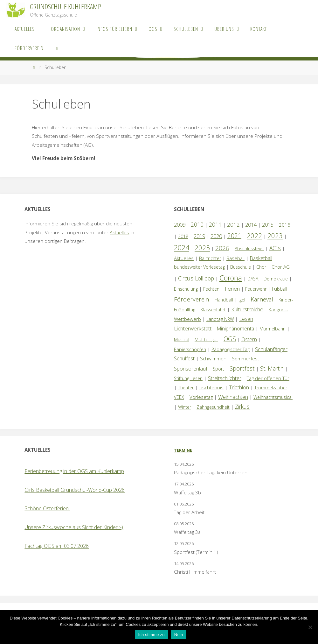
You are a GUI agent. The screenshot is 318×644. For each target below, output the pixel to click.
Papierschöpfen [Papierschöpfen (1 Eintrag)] (190, 349)
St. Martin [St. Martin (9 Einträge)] (272, 368)
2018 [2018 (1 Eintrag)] (183, 236)
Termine (183, 450)
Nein (179, 635)
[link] (57, 48)
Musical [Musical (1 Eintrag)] (182, 340)
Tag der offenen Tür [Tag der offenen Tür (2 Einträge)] (268, 378)
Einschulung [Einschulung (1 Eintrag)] (186, 289)
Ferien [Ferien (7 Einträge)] (232, 289)
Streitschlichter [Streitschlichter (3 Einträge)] (225, 378)
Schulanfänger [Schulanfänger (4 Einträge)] (271, 349)
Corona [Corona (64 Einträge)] (231, 278)
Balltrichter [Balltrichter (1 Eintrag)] (210, 258)
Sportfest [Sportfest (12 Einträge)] (242, 368)
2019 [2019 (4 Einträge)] (199, 236)
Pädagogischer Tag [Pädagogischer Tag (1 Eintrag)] (231, 349)
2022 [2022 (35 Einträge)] (254, 236)
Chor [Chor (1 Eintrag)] (261, 267)
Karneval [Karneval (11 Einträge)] (262, 299)
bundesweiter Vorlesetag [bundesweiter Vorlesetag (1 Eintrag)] (199, 267)
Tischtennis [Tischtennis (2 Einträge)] (211, 387)
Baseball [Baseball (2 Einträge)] (235, 258)
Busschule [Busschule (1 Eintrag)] (241, 267)
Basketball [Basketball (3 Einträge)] (261, 258)
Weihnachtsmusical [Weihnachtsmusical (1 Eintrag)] (273, 397)
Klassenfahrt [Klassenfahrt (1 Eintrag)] (213, 310)
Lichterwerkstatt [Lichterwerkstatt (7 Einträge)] (193, 328)
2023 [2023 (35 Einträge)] (275, 236)
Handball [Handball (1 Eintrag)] (224, 300)
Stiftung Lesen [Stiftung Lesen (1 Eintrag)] (188, 378)
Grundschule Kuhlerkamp (66, 7)
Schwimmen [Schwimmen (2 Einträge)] (213, 358)
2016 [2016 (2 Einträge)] (285, 225)
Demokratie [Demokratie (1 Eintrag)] (276, 279)
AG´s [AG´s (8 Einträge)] (275, 248)
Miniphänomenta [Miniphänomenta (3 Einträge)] (235, 329)
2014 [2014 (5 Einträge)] (251, 225)
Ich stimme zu (151, 635)
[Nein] (310, 627)
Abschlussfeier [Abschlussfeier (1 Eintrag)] (249, 248)
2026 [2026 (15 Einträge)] (222, 248)
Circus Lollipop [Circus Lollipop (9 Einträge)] (196, 278)
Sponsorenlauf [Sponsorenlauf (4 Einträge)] (191, 369)
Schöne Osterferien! (47, 508)
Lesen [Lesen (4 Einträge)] (246, 319)
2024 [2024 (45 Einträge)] (182, 248)
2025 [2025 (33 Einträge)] (202, 248)
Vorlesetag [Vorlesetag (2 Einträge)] (201, 397)
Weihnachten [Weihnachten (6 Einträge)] (233, 397)
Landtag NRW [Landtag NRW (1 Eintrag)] (220, 319)
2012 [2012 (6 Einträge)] (233, 225)
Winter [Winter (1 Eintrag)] (185, 407)
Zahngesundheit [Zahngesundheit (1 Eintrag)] (213, 407)
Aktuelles (120, 232)
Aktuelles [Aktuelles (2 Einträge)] (184, 258)
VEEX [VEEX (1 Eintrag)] (179, 397)
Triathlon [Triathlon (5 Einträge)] (239, 387)
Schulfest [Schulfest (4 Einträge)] (184, 358)
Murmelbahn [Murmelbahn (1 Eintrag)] (273, 329)
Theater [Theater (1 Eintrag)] (186, 388)
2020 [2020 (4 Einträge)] (216, 236)
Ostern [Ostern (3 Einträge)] (249, 339)
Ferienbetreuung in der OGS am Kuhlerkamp (74, 471)
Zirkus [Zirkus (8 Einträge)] (242, 407)
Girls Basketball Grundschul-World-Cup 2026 (75, 490)
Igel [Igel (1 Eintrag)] (242, 300)
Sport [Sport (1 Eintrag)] (218, 369)
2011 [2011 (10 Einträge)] (215, 224)
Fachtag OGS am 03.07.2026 (57, 546)
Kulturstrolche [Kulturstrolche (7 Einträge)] (247, 309)
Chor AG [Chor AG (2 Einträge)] (281, 267)
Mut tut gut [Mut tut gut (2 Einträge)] (206, 339)
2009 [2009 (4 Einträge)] (180, 225)
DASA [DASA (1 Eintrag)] (253, 279)
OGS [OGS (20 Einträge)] (230, 339)
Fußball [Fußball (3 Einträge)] (280, 289)
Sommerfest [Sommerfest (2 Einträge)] (245, 358)
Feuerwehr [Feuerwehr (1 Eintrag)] (256, 289)
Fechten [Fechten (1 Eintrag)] (211, 289)
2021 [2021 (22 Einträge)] (234, 236)
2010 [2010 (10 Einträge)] (197, 224)
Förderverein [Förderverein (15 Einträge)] (192, 299)
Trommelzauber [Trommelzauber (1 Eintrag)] (271, 388)
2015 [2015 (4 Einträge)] (268, 225)
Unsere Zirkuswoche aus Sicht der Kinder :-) (74, 527)
